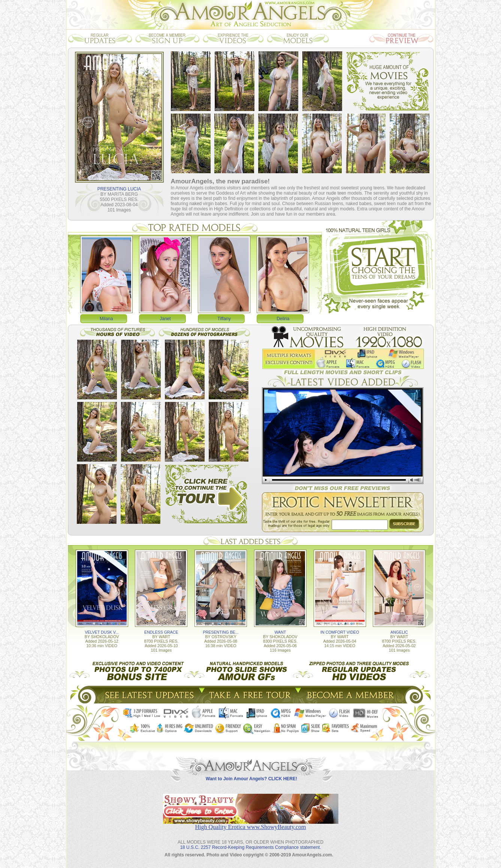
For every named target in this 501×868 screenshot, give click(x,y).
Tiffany (224, 319)
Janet (165, 319)
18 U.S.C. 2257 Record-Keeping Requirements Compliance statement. (250, 847)
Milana (106, 319)
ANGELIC (399, 632)
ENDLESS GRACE (161, 632)
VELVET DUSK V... (102, 632)
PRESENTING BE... (221, 632)
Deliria (283, 319)
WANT (280, 632)
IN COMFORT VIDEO (340, 632)
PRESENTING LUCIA (119, 189)
